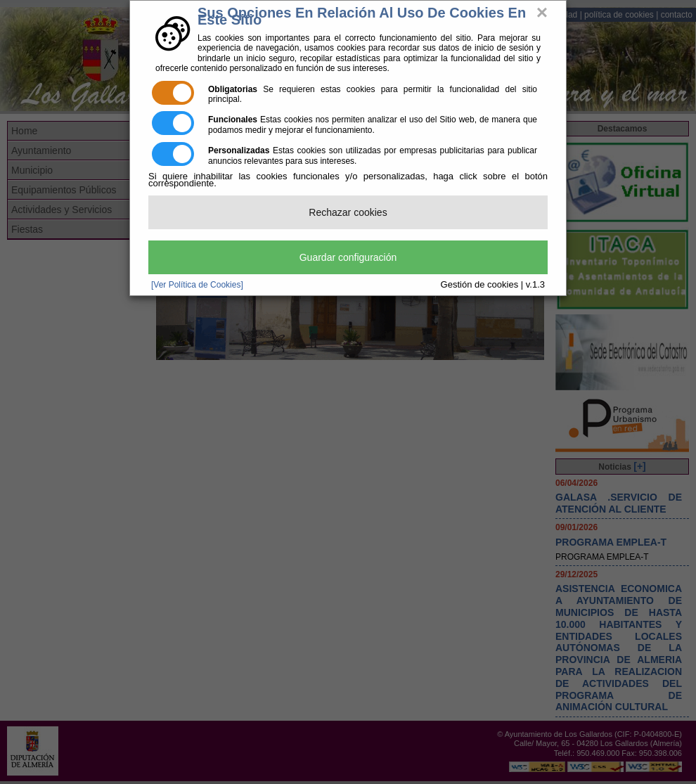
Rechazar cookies (348, 212)
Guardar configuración (348, 257)
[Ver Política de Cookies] (197, 285)
